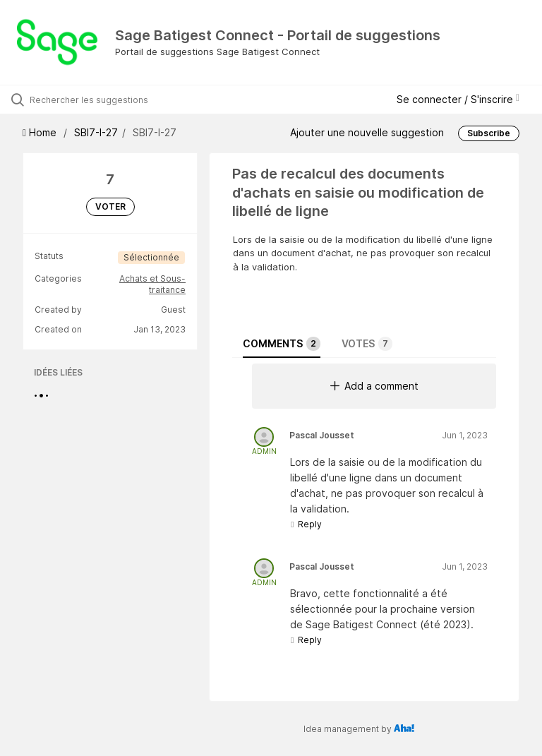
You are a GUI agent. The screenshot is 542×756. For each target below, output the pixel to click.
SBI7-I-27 (96, 132)
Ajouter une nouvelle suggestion (367, 132)
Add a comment (374, 386)
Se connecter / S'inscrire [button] (458, 99)
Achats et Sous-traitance (152, 284)
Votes (367, 344)
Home (41, 132)
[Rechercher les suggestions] (95, 100)
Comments (282, 344)
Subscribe (489, 133)
